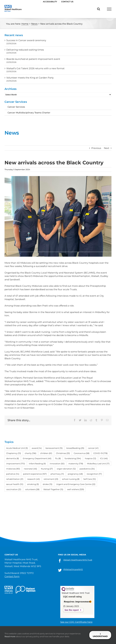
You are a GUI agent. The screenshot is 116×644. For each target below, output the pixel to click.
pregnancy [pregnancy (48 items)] (75, 474)
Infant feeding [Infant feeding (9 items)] (37, 464)
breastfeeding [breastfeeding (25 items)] (75, 448)
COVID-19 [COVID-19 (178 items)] (100, 453)
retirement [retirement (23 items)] (51, 479)
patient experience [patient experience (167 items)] (35, 474)
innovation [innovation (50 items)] (57, 464)
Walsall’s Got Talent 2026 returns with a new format (35, 68)
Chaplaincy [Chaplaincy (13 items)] (14, 453)
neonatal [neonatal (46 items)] (30, 469)
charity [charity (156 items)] (31, 453)
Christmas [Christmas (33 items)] (63, 453)
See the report (72, 610)
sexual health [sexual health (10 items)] (15, 484)
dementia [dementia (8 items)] (13, 458)
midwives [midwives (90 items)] (13, 469)
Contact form (12, 576)
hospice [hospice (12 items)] (90, 458)
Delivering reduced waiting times (25, 50)
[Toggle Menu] (109, 9)
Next (107, 148)
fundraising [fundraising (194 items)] (73, 458)
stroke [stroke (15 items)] (48, 484)
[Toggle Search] (99, 9)
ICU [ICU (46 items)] (104, 458)
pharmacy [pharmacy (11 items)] (57, 474)
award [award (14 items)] (37, 448)
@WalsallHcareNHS (73, 569)
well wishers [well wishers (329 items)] (76, 489)
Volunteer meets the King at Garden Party (30, 78)
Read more (10, 636)
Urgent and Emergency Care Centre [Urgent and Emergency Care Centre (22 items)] (76, 484)
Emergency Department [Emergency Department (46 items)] (37, 458)
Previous (96, 148)
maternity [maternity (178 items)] (76, 464)
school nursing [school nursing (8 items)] (71, 479)
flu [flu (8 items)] (58, 458)
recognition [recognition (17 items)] (94, 474)
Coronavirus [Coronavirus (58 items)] (82, 453)
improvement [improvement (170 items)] (16, 464)
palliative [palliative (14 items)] (13, 474)
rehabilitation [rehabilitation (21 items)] (15, 479)
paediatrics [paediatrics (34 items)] (87, 469)
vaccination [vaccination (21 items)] (14, 489)
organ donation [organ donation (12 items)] (66, 469)
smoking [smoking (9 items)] (33, 484)
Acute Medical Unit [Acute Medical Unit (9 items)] (17, 448)
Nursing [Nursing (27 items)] (47, 469)
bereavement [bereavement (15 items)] (54, 448)
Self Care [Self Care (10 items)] (90, 479)
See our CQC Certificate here (76, 622)
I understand (100, 635)
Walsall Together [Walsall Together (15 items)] (53, 489)
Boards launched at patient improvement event (33, 59)
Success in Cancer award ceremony (26, 40)
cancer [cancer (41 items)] (93, 448)
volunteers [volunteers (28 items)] (32, 489)
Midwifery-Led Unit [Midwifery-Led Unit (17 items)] (98, 464)
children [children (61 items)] (46, 453)
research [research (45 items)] (33, 479)
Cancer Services (16, 107)
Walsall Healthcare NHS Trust (78, 560)
